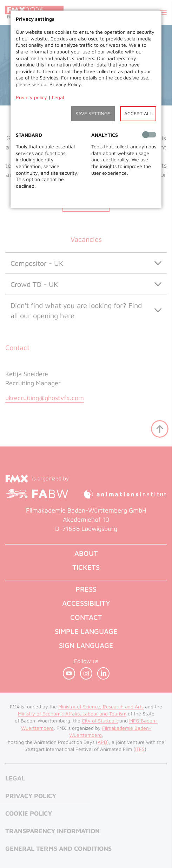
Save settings (93, 113)
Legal (58, 97)
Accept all (138, 113)
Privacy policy (31, 97)
